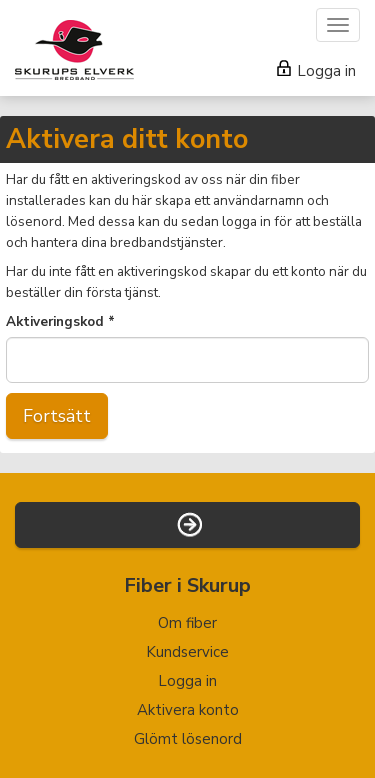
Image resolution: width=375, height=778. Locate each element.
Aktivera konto (188, 710)
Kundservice (187, 652)
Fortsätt (57, 416)
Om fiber (187, 623)
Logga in (316, 71)
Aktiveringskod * (60, 321)
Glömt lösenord (188, 739)
